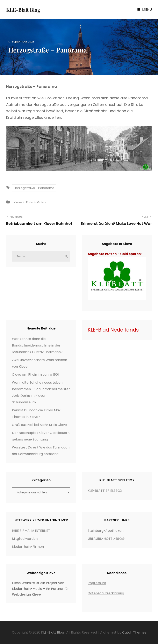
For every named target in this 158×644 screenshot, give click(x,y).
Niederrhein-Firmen (28, 547)
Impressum (97, 583)
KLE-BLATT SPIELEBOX (105, 491)
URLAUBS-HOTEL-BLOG (106, 539)
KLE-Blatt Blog (23, 10)
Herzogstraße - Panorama (34, 188)
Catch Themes (134, 632)
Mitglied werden (25, 539)
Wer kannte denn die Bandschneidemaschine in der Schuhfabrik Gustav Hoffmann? (37, 345)
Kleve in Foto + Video (30, 202)
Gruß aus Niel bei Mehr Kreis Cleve (39, 425)
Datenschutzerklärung (106, 593)
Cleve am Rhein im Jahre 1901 (35, 375)
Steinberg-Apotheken (106, 531)
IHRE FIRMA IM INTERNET (31, 531)
